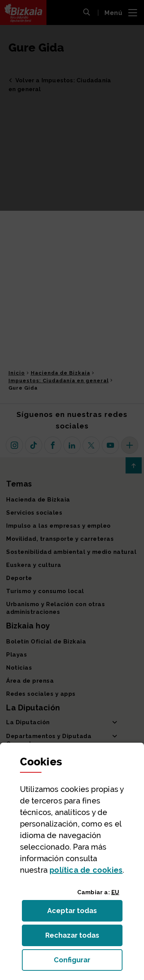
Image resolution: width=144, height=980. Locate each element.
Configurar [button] (88, 962)
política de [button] (86, 870)
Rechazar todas (78, 937)
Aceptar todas (79, 913)
